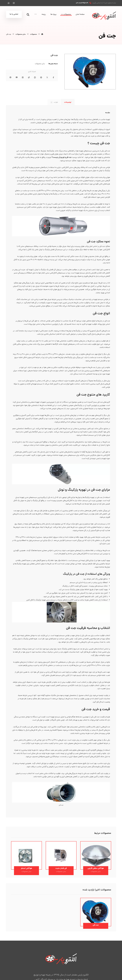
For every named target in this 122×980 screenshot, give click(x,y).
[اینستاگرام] (14, 3)
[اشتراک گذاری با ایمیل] (17, 78)
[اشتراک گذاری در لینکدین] (23, 78)
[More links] (36, 15)
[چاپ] (10, 78)
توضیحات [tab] (68, 103)
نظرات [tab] (54, 103)
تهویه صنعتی (34, 409)
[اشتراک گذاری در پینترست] (41, 78)
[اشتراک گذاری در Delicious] (29, 78)
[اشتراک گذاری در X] (47, 78)
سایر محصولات (40, 64)
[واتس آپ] (9, 3)
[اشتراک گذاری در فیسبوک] (53, 78)
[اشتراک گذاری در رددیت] (35, 78)
